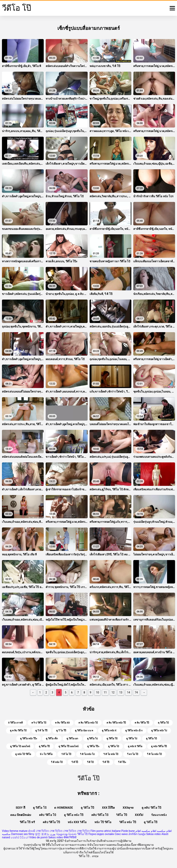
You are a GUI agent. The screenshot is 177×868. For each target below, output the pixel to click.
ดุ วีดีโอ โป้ (163, 723)
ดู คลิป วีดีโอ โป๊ (152, 808)
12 (113, 692)
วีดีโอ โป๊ (82, 834)
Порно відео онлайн (101, 834)
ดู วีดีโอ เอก (72, 739)
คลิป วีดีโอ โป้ (48, 815)
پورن (53, 834)
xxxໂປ (139, 815)
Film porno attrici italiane (106, 831)
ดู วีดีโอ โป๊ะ (93, 746)
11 (105, 692)
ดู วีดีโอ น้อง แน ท (84, 731)
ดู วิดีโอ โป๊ (88, 808)
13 (121, 692)
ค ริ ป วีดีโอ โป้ (39, 723)
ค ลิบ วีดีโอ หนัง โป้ (88, 723)
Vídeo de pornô (38, 837)
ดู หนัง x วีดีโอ (135, 746)
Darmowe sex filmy (23, 834)
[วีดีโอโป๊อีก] (172, 8)
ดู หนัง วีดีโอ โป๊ (159, 746)
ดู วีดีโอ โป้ (151, 739)
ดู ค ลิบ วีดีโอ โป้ (18, 731)
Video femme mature (15, 831)
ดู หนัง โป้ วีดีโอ (23, 754)
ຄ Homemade (64, 808)
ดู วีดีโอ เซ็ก (52, 739)
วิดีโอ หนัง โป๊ (128, 822)
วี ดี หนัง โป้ (57, 762)
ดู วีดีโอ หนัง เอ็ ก (134, 731)
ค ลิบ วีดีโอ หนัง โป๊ (116, 723)
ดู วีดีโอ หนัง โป (159, 731)
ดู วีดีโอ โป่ (132, 739)
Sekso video (56, 837)
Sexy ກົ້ (21, 808)
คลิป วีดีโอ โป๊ (51, 822)
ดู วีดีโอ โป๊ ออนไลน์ (68, 746)
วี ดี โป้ (90, 762)
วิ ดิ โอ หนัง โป (87, 754)
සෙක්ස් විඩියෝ (20, 837)
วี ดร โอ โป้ (133, 754)
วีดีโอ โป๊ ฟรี (27, 822)
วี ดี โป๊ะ (122, 762)
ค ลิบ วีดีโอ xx (62, 723)
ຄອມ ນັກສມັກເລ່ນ (21, 815)
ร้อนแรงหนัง (159, 815)
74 (136, 692)
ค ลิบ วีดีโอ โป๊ (142, 723)
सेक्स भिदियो (70, 837)
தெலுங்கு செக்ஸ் (66, 834)
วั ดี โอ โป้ (66, 754)
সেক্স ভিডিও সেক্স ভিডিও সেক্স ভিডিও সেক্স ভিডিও (63, 831)
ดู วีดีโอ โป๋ (114, 746)
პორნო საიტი (137, 834)
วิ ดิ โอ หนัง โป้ (111, 754)
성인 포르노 (42, 834)
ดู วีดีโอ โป (93, 739)
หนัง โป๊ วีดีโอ (103, 822)
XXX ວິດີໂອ (109, 808)
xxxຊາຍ (128, 808)
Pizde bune (128, 831)
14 (129, 692)
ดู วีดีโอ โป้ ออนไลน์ (20, 746)
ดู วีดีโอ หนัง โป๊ (74, 815)
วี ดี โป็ (75, 762)
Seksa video (153, 834)
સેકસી (32, 831)
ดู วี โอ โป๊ (61, 731)
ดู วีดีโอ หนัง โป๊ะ (29, 739)
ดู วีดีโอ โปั (112, 739)
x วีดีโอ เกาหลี (16, 723)
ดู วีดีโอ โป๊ (44, 746)
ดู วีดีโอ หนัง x (109, 731)
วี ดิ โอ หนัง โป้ (154, 754)
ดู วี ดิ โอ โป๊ (41, 731)
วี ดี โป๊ (106, 762)
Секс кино (121, 834)
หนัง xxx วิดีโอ (77, 822)
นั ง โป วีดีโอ (46, 754)
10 (98, 692)
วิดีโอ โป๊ (122, 815)
